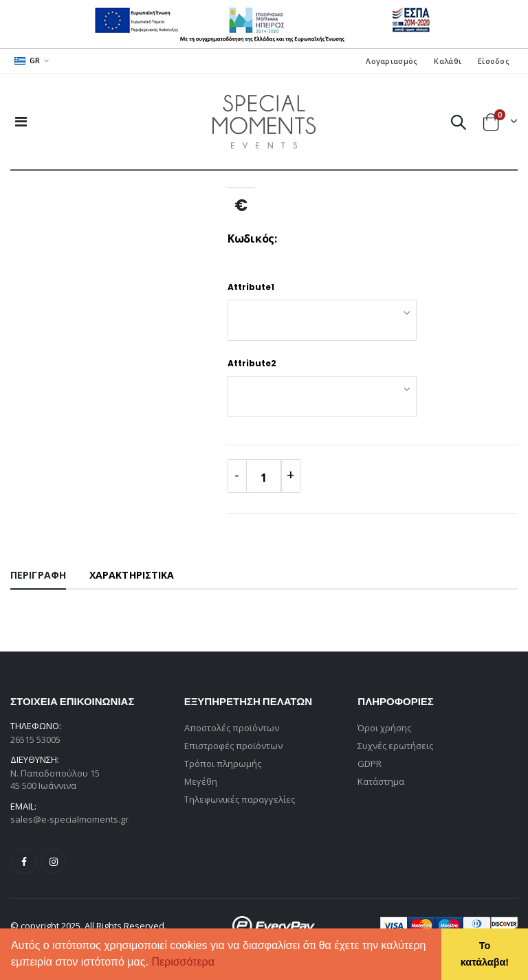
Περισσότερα (183, 962)
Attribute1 (251, 287)
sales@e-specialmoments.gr (69, 819)
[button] (219, 964)
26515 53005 (35, 739)
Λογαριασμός (392, 61)
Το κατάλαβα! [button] (485, 954)
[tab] (38, 576)
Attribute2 (252, 363)
